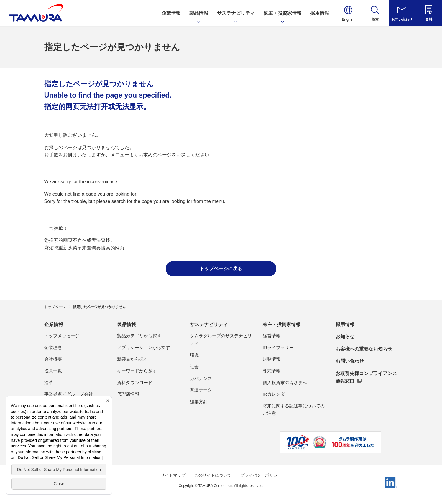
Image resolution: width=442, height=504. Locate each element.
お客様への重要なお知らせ (364, 349)
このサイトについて (213, 475)
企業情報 (54, 324)
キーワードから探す (137, 371)
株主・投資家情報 (282, 324)
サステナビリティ (209, 324)
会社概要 (53, 359)
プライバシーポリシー (261, 475)
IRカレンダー (276, 394)
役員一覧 (53, 371)
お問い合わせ (350, 361)
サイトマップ (173, 475)
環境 (194, 355)
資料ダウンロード (135, 382)
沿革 (49, 382)
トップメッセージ (62, 336)
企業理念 (53, 347)
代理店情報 (128, 394)
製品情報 (126, 324)
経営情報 (272, 336)
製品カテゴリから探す (139, 336)
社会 (194, 367)
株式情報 (272, 371)
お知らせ (345, 337)
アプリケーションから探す (144, 347)
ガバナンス (201, 378)
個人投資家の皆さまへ (285, 382)
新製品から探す (133, 359)
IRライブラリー (278, 347)
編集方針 (199, 402)
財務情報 (272, 359)
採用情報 (345, 324)
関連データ (201, 390)
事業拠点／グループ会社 (69, 394)
